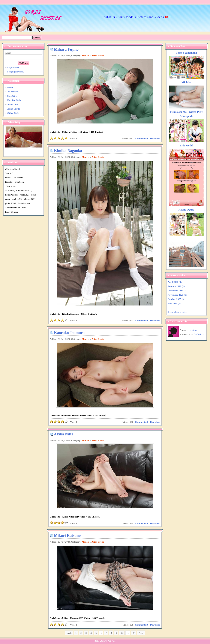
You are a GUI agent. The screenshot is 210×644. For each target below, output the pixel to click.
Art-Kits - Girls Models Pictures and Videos (137, 17)
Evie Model (187, 146)
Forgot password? (16, 72)
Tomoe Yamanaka (186, 53)
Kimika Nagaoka (68, 151)
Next (141, 633)
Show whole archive (177, 312)
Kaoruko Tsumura (69, 333)
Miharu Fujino (66, 49)
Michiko (186, 82)
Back (69, 633)
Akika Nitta (64, 434)
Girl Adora (199, 334)
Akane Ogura (187, 210)
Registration (13, 67)
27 (134, 633)
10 (122, 633)
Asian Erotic (98, 56)
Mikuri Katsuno (67, 536)
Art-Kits (112, 641)
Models (85, 56)
